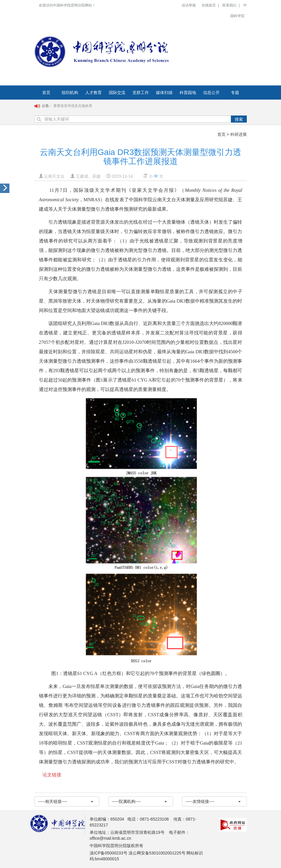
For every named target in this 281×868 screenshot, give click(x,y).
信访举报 (189, 5)
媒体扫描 (164, 93)
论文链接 (52, 775)
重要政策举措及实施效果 (73, 106)
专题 (235, 93)
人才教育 (93, 93)
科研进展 (239, 134)
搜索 (239, 119)
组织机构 (70, 93)
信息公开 (211, 93)
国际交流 (117, 93)
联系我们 (229, 5)
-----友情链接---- (213, 801)
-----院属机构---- (139, 801)
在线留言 (209, 5)
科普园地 (188, 93)
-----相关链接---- (66, 801)
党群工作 (141, 93)
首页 (46, 93)
